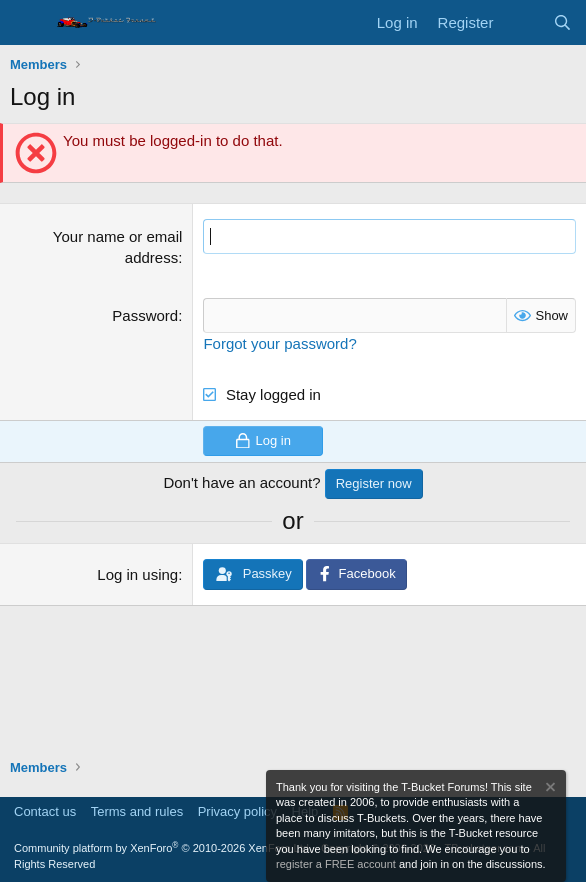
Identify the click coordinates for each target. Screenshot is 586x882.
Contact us (45, 811)
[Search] (562, 22)
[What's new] (522, 22)
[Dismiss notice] (549, 789)
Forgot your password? (279, 343)
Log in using (137, 574)
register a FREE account (336, 864)
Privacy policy (237, 811)
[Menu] (27, 23)
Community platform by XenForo (163, 848)
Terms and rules (137, 811)
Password (145, 315)
